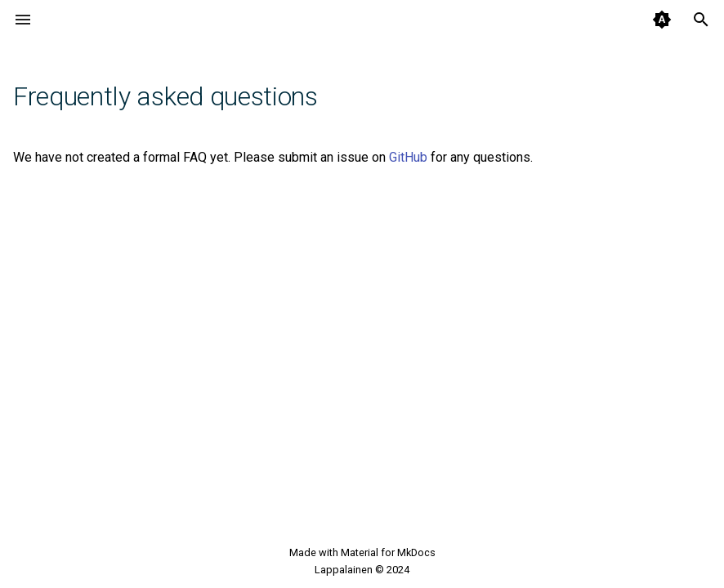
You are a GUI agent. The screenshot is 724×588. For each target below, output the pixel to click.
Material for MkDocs (388, 552)
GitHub (408, 157)
